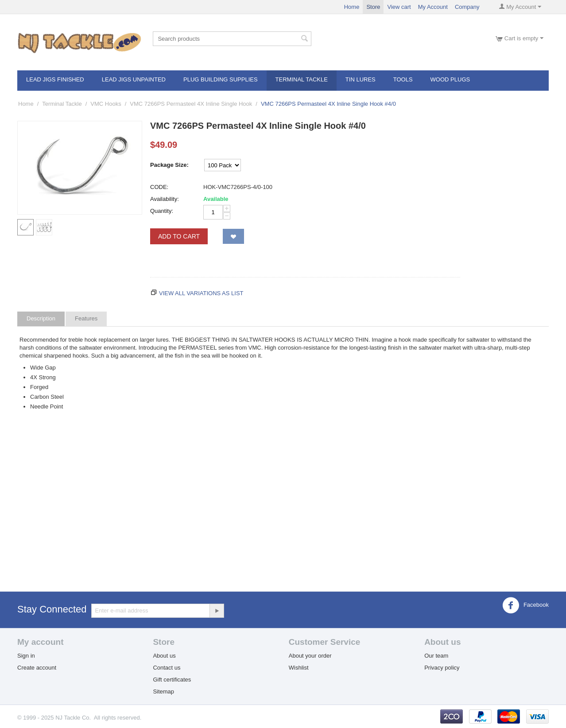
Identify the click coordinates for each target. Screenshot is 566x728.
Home (352, 7)
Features (86, 318)
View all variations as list (201, 293)
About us (164, 656)
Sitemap (163, 691)
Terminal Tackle (302, 79)
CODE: (159, 187)
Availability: (165, 199)
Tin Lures (361, 79)
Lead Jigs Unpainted (134, 79)
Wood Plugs (450, 79)
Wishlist (299, 668)
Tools (403, 79)
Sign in (26, 656)
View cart (399, 7)
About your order (310, 656)
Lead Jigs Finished (55, 79)
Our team (436, 656)
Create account (37, 668)
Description (41, 318)
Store (373, 7)
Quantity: (162, 211)
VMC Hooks (106, 104)
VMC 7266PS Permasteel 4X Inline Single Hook (191, 104)
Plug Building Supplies (221, 79)
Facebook (525, 605)
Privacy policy (442, 668)
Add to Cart (179, 236)
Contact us (167, 668)
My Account (433, 7)
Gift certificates (172, 680)
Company (467, 7)
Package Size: (169, 165)
